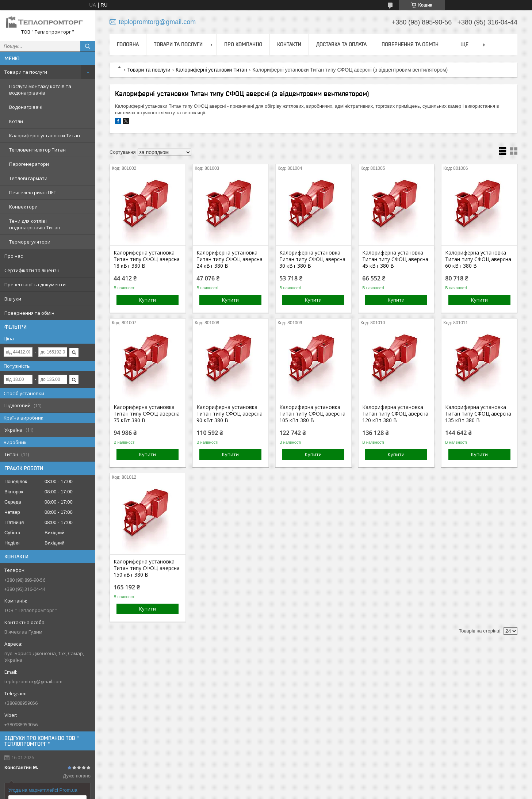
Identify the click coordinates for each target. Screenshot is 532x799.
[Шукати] (88, 46)
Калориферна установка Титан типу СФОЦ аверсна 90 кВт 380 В (229, 414)
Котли (16, 121)
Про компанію (243, 44)
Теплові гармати (28, 178)
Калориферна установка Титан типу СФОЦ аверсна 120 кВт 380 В (395, 414)
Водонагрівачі (26, 107)
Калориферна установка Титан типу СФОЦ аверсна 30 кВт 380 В (312, 259)
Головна (128, 44)
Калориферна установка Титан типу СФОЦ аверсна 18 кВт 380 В (147, 259)
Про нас (14, 256)
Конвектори (23, 207)
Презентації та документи (35, 284)
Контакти (289, 44)
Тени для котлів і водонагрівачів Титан (35, 224)
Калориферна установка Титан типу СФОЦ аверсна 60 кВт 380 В (478, 259)
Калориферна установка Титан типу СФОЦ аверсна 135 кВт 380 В (478, 414)
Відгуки (13, 299)
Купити (148, 300)
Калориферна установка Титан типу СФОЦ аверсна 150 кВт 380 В (147, 568)
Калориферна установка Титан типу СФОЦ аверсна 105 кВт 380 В (312, 414)
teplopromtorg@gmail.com (33, 681)
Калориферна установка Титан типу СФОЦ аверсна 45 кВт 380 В (395, 259)
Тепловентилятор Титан (37, 150)
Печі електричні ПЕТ (33, 192)
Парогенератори (29, 164)
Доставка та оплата (341, 44)
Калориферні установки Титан (45, 135)
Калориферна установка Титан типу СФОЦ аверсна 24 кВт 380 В (229, 259)
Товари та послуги (26, 72)
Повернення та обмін (29, 313)
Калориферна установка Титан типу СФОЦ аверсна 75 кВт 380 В (147, 414)
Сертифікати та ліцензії (32, 270)
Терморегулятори (30, 242)
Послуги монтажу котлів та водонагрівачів (40, 89)
